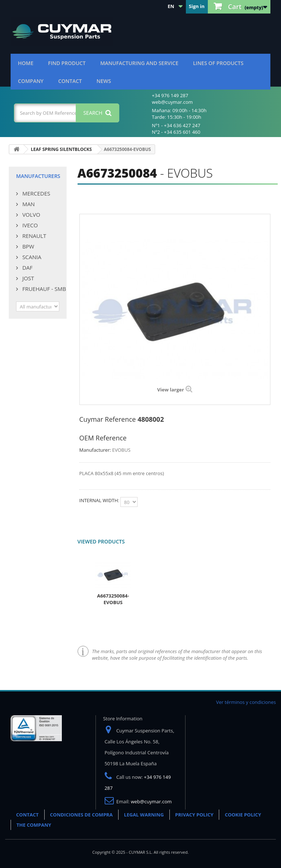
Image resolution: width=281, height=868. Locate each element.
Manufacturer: (95, 450)
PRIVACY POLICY (194, 815)
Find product (67, 63)
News (104, 81)
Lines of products (218, 63)
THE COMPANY (34, 825)
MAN (28, 204)
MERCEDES (35, 193)
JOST (27, 278)
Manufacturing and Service (139, 63)
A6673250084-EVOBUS (113, 599)
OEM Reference (103, 438)
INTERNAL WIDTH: (100, 500)
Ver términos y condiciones (246, 702)
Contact (70, 81)
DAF (27, 268)
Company (31, 81)
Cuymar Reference (108, 419)
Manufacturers (38, 176)
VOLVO (31, 215)
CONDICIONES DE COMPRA (81, 815)
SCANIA (31, 257)
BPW (27, 246)
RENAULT (33, 236)
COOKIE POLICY (243, 815)
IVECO (29, 225)
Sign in (197, 6)
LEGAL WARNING (144, 815)
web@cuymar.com (151, 801)
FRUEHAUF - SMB (43, 289)
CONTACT (27, 815)
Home (26, 63)
